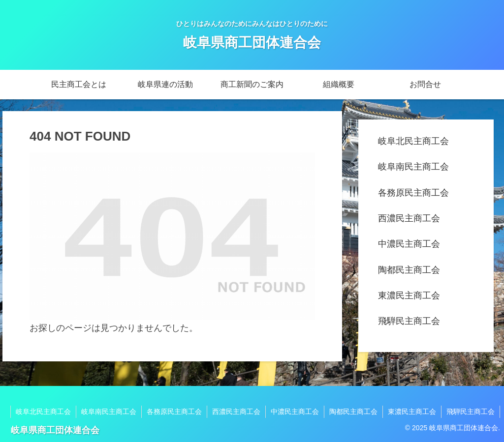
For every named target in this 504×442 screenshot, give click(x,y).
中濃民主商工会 (409, 244)
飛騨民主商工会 (409, 321)
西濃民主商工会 (409, 218)
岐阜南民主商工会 (413, 167)
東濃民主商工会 (409, 295)
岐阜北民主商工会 (413, 141)
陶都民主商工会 (409, 270)
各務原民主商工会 (413, 193)
